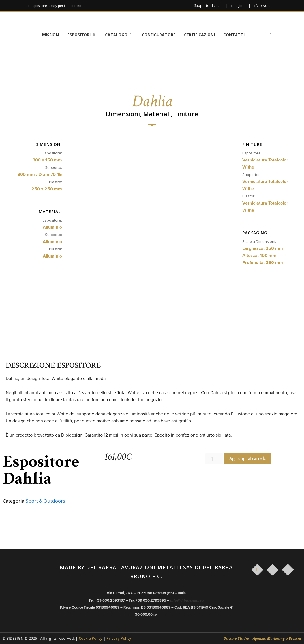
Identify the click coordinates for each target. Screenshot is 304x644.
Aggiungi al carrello (248, 458)
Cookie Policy (91, 638)
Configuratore (159, 35)
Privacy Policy (119, 638)
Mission (51, 35)
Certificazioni (199, 35)
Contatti (234, 35)
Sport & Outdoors (45, 501)
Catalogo (121, 35)
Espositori (84, 35)
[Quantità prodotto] (214, 459)
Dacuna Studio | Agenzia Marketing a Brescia (262, 638)
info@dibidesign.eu (187, 600)
